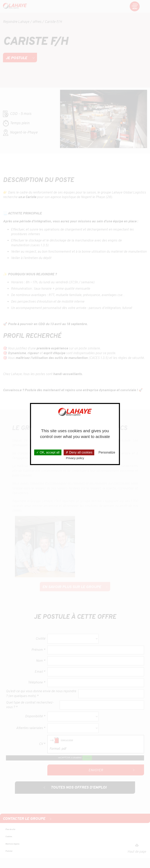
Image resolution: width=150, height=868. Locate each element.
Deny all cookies (79, 452)
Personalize (107, 452)
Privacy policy (75, 458)
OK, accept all (48, 452)
